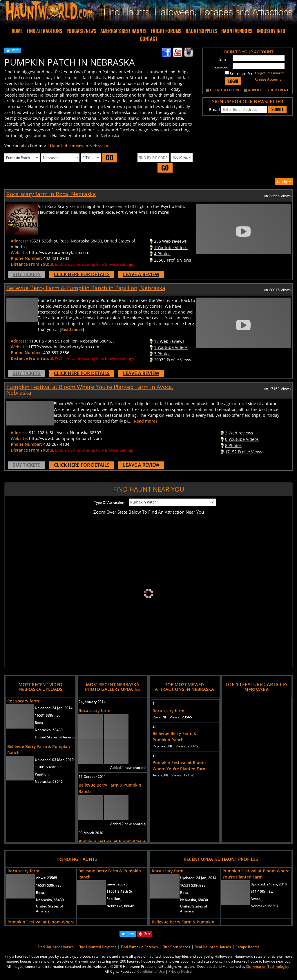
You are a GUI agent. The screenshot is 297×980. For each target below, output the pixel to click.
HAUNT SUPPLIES (201, 31)
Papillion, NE (175, 746)
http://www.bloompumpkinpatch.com (65, 438)
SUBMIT (277, 109)
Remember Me (239, 73)
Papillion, (42, 774)
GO (110, 158)
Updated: (198, 878)
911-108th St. (262, 891)
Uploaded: (54, 708)
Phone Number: (26, 258)
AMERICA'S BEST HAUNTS (123, 31)
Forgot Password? (269, 73)
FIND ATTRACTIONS (44, 31)
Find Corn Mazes (176, 947)
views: (47, 878)
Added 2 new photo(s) (128, 824)
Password (220, 67)
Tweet (16, 50)
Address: (19, 241)
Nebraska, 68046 (49, 781)
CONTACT (148, 39)
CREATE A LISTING (225, 90)
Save (147, 933)
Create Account (268, 79)
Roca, (39, 723)
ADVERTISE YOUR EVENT (268, 90)
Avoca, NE (173, 775)
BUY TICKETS (27, 274)
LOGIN (233, 81)
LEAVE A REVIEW (141, 274)
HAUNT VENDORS (237, 31)
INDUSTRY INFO (271, 31)
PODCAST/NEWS (81, 31)
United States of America (56, 737)
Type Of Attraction (109, 502)
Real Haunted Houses (213, 947)
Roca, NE (172, 717)
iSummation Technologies (268, 967)
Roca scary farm (23, 701)
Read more (72, 329)
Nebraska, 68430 (49, 730)
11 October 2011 (92, 777)
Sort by (284, 181)
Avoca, (256, 899)
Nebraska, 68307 (265, 906)
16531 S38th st (47, 715)
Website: (19, 252)
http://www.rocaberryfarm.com (59, 252)
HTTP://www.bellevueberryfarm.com (64, 347)
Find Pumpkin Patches (139, 947)
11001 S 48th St (48, 767)
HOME (17, 31)
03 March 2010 (91, 833)
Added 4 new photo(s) (128, 768)
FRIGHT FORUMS (166, 31)
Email (224, 59)
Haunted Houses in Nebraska (79, 146)
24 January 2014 (92, 702)
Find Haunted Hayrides (97, 947)
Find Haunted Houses (56, 947)
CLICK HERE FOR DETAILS (82, 274)
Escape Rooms (247, 947)
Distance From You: (30, 264)
